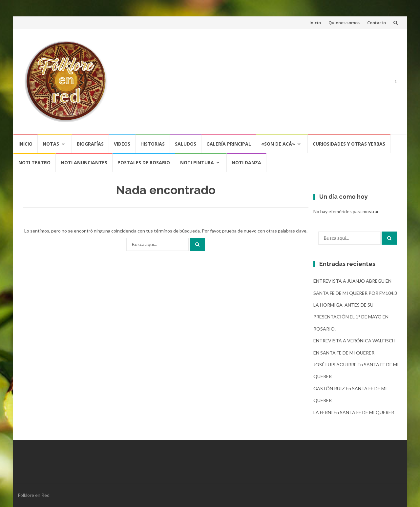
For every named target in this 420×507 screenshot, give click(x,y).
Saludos (186, 144)
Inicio (315, 23)
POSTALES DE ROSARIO (144, 162)
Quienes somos (344, 23)
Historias (153, 144)
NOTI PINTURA (197, 162)
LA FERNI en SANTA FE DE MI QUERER (354, 412)
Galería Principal (229, 144)
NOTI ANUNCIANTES (84, 162)
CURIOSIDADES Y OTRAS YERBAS (349, 144)
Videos (122, 144)
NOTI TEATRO (34, 162)
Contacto (377, 23)
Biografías (90, 144)
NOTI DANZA (246, 162)
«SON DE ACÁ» (278, 144)
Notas (51, 144)
